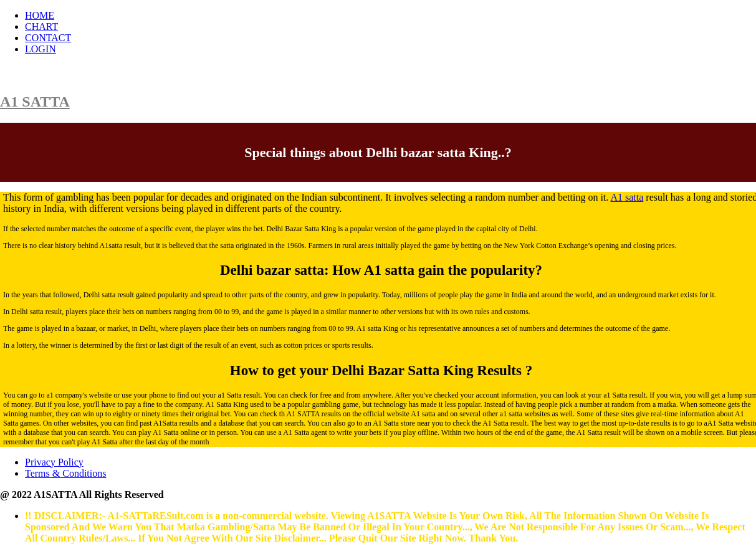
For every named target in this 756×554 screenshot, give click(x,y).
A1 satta (627, 197)
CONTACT (48, 38)
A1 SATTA (35, 102)
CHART (41, 26)
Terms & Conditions (65, 473)
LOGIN (41, 49)
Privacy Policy (54, 462)
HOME (40, 15)
